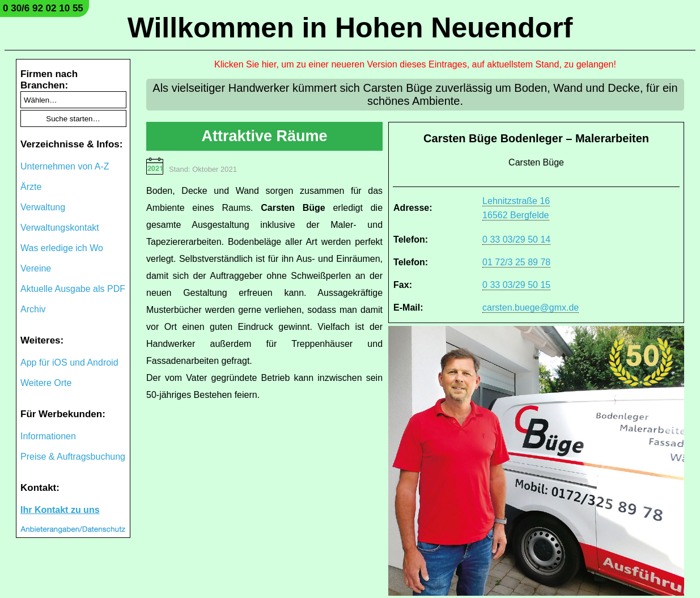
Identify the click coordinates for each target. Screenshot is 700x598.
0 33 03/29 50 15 (516, 285)
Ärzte (31, 187)
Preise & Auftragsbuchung (73, 457)
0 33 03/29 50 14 (516, 239)
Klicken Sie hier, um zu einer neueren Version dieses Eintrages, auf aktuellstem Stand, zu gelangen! (415, 64)
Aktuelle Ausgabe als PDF (73, 289)
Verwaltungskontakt (60, 228)
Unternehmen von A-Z (65, 166)
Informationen (48, 436)
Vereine (36, 268)
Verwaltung (43, 207)
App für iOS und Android (69, 362)
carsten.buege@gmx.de (531, 308)
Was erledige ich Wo (62, 248)
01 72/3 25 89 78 (516, 262)
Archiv (33, 309)
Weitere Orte (46, 383)
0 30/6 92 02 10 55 (43, 8)
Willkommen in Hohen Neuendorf (350, 28)
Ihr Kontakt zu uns (60, 510)
